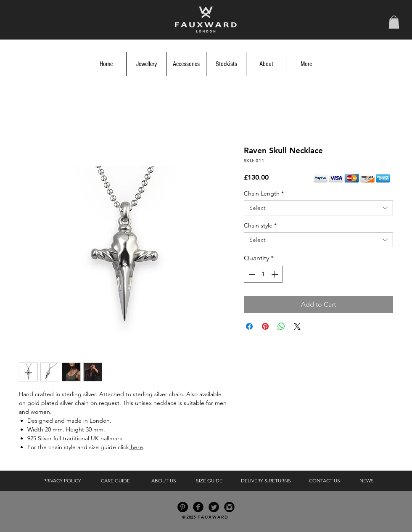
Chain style (260, 226)
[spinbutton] (263, 274)
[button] (394, 22)
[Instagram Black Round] (229, 507)
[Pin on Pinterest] (265, 326)
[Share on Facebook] (249, 326)
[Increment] (275, 274)
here (136, 447)
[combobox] (318, 208)
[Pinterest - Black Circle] (183, 507)
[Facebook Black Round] (198, 507)
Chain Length (264, 194)
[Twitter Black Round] (214, 507)
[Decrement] (251, 274)
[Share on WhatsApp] (281, 326)
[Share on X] (297, 326)
